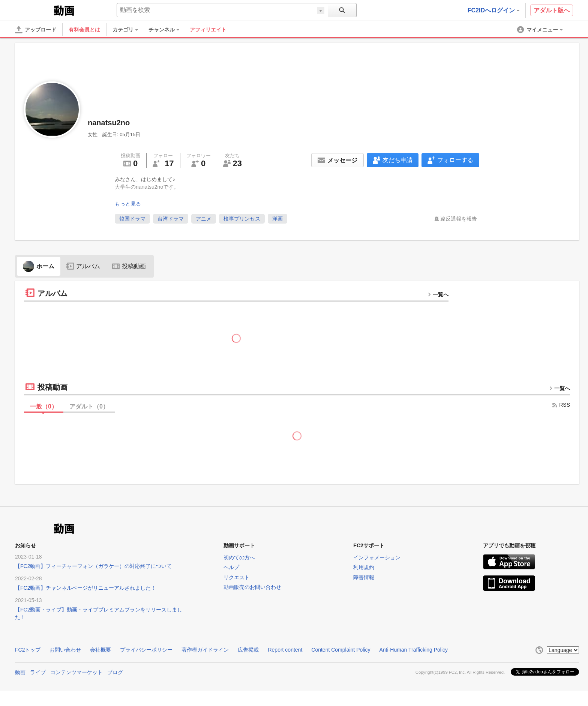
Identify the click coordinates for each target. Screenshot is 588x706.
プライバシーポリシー (146, 650)
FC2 (34, 10)
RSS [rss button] (561, 405)
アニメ (204, 219)
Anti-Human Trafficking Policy (413, 650)
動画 (20, 672)
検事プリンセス (242, 219)
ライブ (38, 672)
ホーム (39, 266)
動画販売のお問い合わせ (252, 587)
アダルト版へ (552, 10)
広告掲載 (248, 650)
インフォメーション (377, 557)
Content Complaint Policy (341, 650)
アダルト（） (89, 406)
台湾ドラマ (171, 219)
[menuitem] (129, 30)
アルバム (83, 266)
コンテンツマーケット (76, 672)
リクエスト (237, 577)
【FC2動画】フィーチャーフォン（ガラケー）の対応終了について (93, 566)
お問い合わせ (65, 650)
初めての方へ (239, 557)
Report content (285, 650)
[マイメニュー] (540, 30)
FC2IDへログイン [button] (493, 10)
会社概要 (100, 650)
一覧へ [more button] (438, 294)
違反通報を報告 (459, 219)
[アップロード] (36, 30)
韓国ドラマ (132, 219)
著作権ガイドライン (205, 650)
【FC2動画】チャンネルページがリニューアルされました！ (85, 588)
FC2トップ (28, 650)
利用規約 (364, 567)
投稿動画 (129, 266)
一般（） (44, 406)
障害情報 (364, 577)
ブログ (115, 672)
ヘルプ (231, 567)
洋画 (277, 219)
